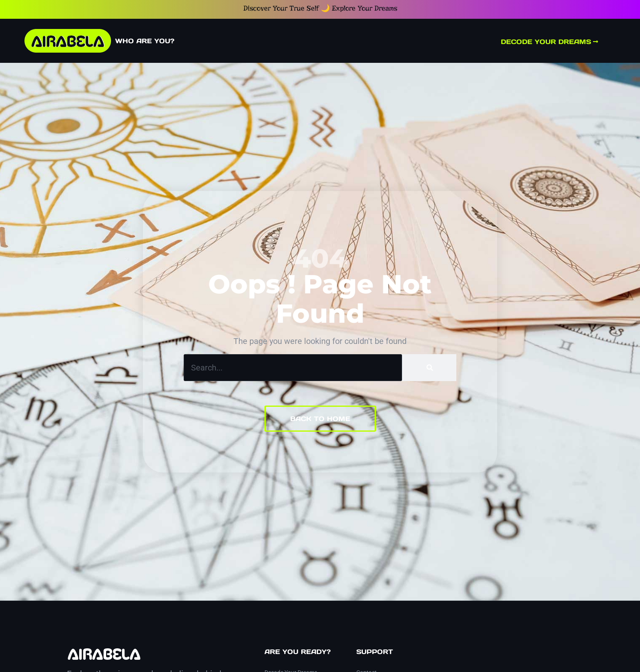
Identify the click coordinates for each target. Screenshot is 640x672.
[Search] (429, 368)
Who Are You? (145, 41)
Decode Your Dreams (549, 42)
